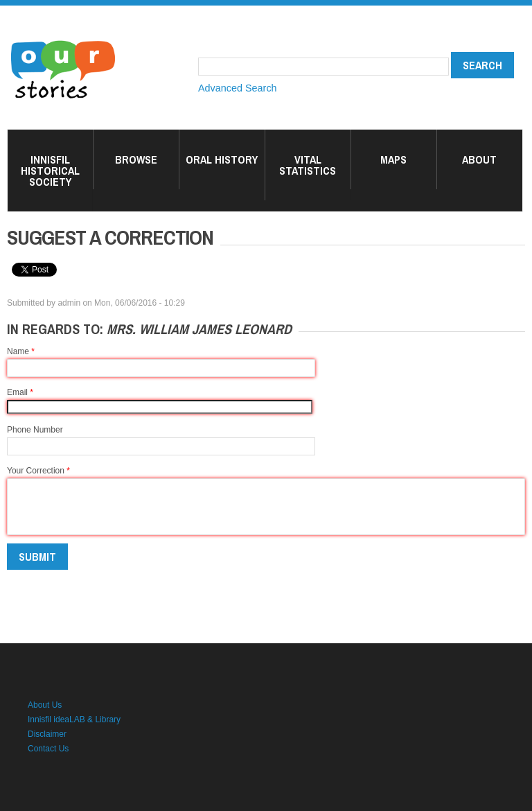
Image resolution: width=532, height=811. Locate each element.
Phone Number (35, 430)
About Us (45, 705)
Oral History (222, 159)
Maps (393, 159)
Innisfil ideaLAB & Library (74, 720)
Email (20, 392)
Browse (136, 159)
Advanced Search (238, 88)
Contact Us (48, 749)
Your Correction (38, 471)
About (479, 159)
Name (21, 351)
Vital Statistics (308, 165)
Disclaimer (47, 734)
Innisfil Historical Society (50, 171)
